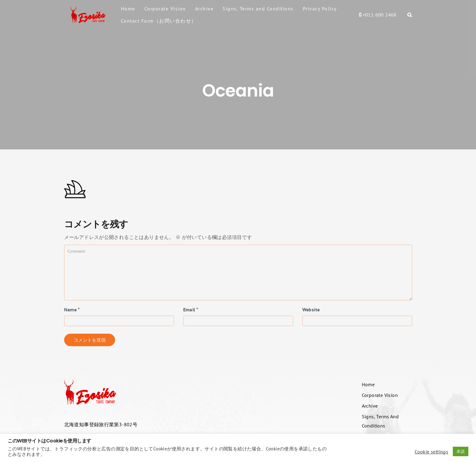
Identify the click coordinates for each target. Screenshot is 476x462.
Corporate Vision (165, 9)
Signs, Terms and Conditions (258, 9)
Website (311, 310)
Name (72, 310)
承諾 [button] (461, 451)
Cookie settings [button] (431, 452)
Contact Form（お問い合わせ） (159, 21)
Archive (204, 9)
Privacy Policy (320, 9)
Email (191, 310)
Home (128, 9)
